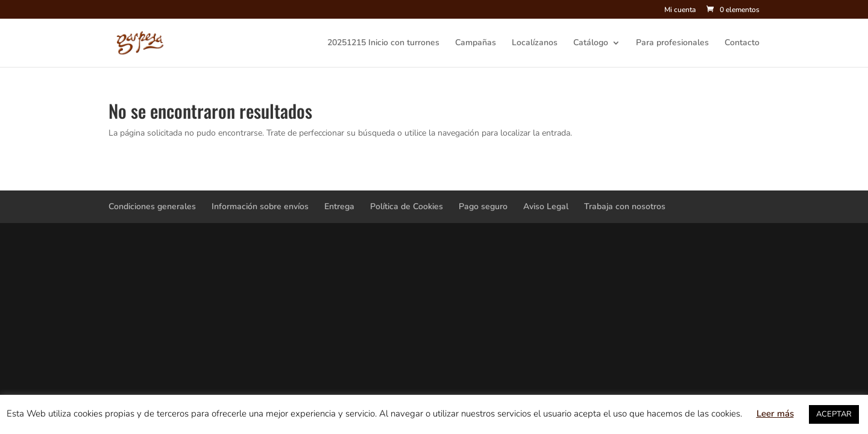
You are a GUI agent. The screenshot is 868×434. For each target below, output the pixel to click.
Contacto (742, 43)
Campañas (476, 43)
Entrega (339, 206)
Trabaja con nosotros (625, 206)
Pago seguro (483, 206)
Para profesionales (672, 43)
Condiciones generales (152, 206)
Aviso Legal (546, 206)
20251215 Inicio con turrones (383, 43)
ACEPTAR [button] (834, 414)
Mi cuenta (680, 10)
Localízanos (535, 43)
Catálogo (591, 43)
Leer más (775, 414)
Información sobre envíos (260, 206)
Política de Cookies (407, 206)
